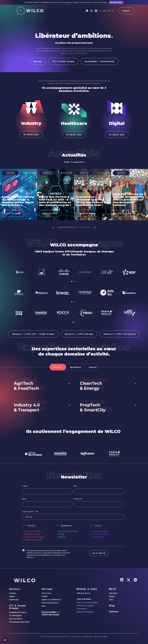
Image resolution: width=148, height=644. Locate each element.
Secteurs (15, 589)
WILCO (112, 589)
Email (25, 499)
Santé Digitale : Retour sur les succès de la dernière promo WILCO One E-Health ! (18, 201)
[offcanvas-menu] (21, 11)
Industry (31, 526)
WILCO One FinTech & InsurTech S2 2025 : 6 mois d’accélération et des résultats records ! (55, 201)
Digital (98, 526)
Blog (112, 606)
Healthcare (67, 526)
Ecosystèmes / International (51, 613)
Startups (47, 589)
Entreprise (79, 499)
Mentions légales (101, 636)
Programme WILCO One (10, 173)
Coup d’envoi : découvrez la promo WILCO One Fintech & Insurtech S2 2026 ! (91, 201)
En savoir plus (116, 2)
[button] (54, 227)
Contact (114, 611)
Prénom (26, 486)
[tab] (58, 367)
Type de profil (30, 511)
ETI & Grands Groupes (18, 607)
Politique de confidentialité (82, 636)
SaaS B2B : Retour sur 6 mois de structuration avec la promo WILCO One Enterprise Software (129, 200)
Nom (76, 486)
